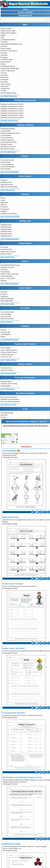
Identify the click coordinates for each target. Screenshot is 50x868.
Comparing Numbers (8, 40)
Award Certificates (7, 370)
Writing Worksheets (8, 149)
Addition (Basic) (6, 28)
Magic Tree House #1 (8, 252)
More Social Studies (8, 304)
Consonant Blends (7, 164)
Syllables (4, 211)
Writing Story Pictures (8, 146)
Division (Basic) (6, 48)
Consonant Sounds (7, 160)
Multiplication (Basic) (8, 66)
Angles (3, 35)
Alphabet (4, 180)
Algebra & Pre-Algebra (9, 33)
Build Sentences (6, 182)
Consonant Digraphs (8, 167)
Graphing (4, 57)
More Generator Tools (8, 405)
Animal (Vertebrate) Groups (10, 265)
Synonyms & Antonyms (9, 142)
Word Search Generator (9, 397)
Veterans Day (6, 332)
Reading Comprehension (9, 121)
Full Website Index (7, 413)
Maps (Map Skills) (7, 301)
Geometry (4, 55)
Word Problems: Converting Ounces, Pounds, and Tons (22, 777)
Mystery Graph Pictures (9, 352)
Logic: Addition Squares (9, 350)
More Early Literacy (8, 190)
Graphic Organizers (8, 140)
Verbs (3, 200)
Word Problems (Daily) (9, 93)
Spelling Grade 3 (6, 229)
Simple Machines (7, 276)
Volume (4, 91)
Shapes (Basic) (6, 386)
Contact (4, 417)
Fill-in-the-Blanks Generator (10, 402)
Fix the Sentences (7, 138)
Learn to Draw (6, 316)
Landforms (5, 296)
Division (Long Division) (9, 51)
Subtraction (5, 86)
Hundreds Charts (7, 60)
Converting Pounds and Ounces (14, 713)
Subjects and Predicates (9, 214)
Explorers (4, 294)
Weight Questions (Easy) (11, 844)
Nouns (3, 198)
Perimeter (4, 75)
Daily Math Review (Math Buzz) (11, 44)
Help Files (4, 415)
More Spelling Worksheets (10, 239)
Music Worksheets (7, 319)
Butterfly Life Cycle (7, 267)
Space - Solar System (8, 278)
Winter (3, 337)
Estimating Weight (9, 451)
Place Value (5, 77)
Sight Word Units (7, 185)
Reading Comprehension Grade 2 (12, 109)
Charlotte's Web (6, 249)
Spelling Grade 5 (6, 234)
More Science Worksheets (10, 284)
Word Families (6, 169)
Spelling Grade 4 (6, 231)
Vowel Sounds (6, 162)
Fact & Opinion (6, 135)
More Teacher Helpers (9, 373)
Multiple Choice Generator (10, 399)
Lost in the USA (6, 357)
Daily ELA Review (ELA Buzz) (10, 133)
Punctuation (5, 209)
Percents (4, 73)
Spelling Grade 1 (6, 225)
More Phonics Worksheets (10, 172)
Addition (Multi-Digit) (8, 31)
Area (3, 37)
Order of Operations (8, 71)
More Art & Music (7, 322)
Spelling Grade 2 (6, 227)
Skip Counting (6, 84)
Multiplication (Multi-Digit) (10, 68)
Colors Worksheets (7, 312)
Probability (5, 80)
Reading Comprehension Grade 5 (12, 115)
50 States (4, 292)
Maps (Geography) (7, 298)
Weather (4, 281)
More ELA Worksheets (8, 152)
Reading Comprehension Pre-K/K (12, 104)
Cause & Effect (6, 131)
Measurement (6, 62)
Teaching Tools (6, 368)
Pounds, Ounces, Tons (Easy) (13, 584)
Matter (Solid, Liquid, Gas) (10, 274)
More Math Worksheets (9, 96)
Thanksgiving (6, 334)
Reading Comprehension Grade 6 (12, 117)
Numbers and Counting (9, 384)
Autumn (4, 330)
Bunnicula (4, 247)
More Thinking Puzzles (9, 360)
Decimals (4, 46)
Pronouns (4, 207)
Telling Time (5, 88)
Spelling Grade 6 (6, 236)
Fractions (4, 53)
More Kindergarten (8, 389)
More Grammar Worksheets (10, 217)
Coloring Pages (6, 314)
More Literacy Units (8, 257)
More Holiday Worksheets (10, 340)
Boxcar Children (6, 254)
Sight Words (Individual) (9, 187)
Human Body (5, 272)
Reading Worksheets (8, 129)
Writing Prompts (7, 144)
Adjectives (4, 202)
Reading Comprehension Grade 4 (12, 113)
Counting (4, 42)
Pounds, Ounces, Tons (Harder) (14, 648)
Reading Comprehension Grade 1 (12, 106)
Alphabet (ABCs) (6, 381)
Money (3, 64)
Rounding (4, 82)
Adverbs (4, 205)
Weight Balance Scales (11, 517)
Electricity (4, 269)
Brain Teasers (6, 348)
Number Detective (7, 355)
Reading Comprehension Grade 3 (12, 111)
